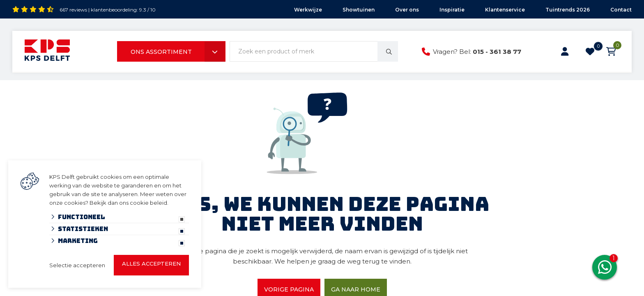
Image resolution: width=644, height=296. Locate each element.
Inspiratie (452, 10)
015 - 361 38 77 (497, 52)
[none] (388, 51)
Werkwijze (308, 10)
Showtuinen (359, 10)
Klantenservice (505, 10)
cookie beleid (148, 203)
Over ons (407, 10)
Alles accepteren (151, 264)
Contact (621, 10)
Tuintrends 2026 (568, 10)
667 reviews (73, 10)
